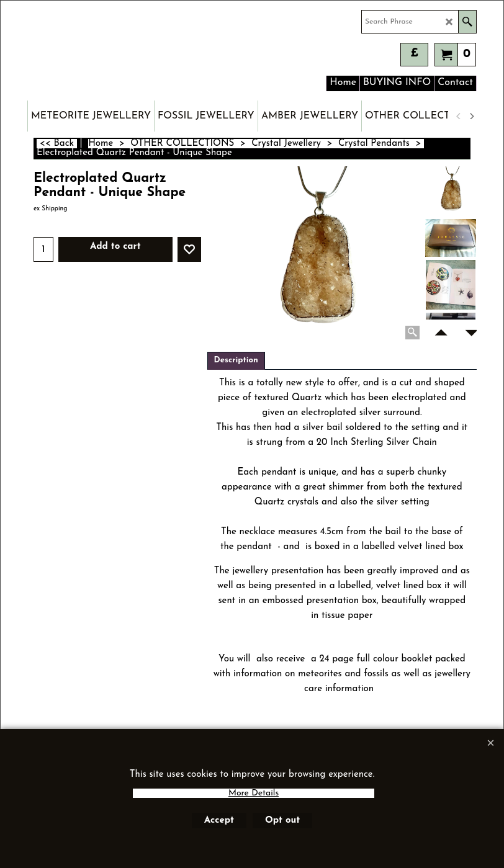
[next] (471, 116)
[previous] (459, 116)
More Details (254, 793)
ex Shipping (50, 209)
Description (236, 360)
